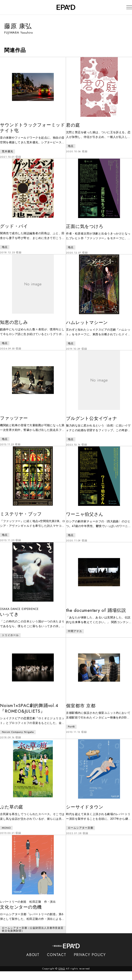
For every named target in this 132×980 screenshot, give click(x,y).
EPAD (62, 977)
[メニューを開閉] (125, 7)
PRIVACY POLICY (90, 963)
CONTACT (56, 963)
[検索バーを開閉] (6, 7)
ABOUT (33, 963)
